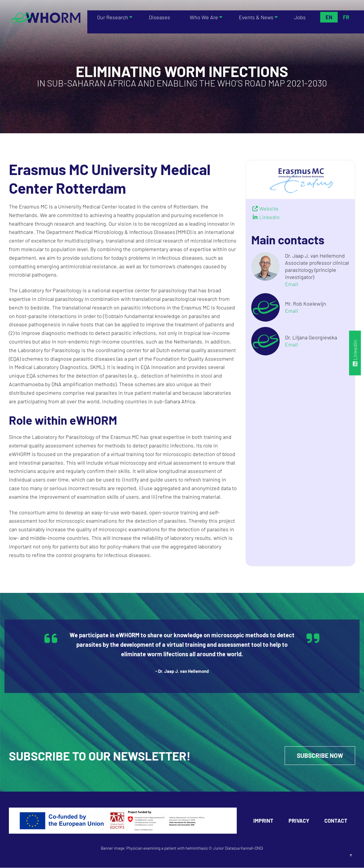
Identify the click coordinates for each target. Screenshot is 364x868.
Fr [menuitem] (346, 17)
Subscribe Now (318, 756)
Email (291, 284)
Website (269, 208)
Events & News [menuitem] (256, 17)
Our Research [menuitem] (112, 17)
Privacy (299, 821)
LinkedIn (355, 353)
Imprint (263, 821)
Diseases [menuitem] (160, 17)
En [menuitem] (329, 17)
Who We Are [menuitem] (202, 17)
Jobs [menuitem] (301, 17)
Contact (336, 821)
